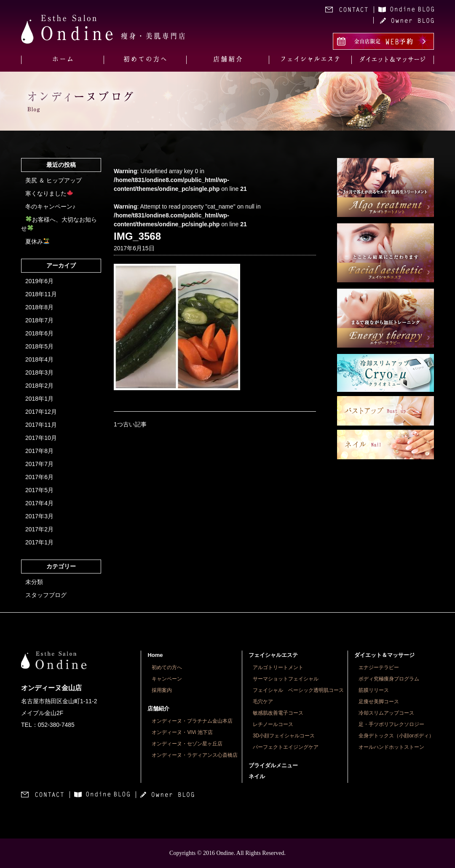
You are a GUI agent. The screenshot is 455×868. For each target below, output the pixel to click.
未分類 (34, 582)
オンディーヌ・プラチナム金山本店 (192, 721)
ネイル (257, 776)
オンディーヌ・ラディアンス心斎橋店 (195, 755)
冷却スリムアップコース (386, 713)
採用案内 (162, 690)
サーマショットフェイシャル (286, 679)
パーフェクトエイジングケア (286, 747)
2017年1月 (39, 542)
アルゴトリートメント (278, 667)
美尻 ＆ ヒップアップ (54, 180)
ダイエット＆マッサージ (384, 655)
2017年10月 (41, 438)
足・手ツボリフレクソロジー (391, 724)
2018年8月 (39, 307)
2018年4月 (39, 359)
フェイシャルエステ (273, 655)
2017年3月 (39, 516)
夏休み (37, 241)
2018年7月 (39, 320)
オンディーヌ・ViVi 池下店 (182, 732)
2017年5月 (39, 490)
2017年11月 (41, 425)
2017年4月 (39, 503)
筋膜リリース (374, 690)
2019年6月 (39, 281)
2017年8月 (39, 451)
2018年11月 (41, 294)
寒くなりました (49, 193)
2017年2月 (39, 529)
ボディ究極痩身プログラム (389, 679)
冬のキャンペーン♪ (50, 206)
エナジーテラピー (379, 667)
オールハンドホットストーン (391, 747)
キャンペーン (167, 679)
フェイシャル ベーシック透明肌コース (298, 690)
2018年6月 (39, 333)
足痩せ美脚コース (379, 702)
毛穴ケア (263, 702)
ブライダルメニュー (273, 765)
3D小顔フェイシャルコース (284, 736)
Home (155, 655)
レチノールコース (273, 724)
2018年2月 (39, 386)
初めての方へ (167, 667)
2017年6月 (39, 477)
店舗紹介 (158, 709)
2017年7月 (39, 464)
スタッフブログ (46, 595)
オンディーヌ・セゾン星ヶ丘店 (187, 744)
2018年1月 (39, 399)
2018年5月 (39, 346)
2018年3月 (39, 372)
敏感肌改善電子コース (278, 713)
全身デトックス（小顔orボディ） (396, 736)
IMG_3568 (137, 236)
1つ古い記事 (130, 424)
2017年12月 (41, 412)
